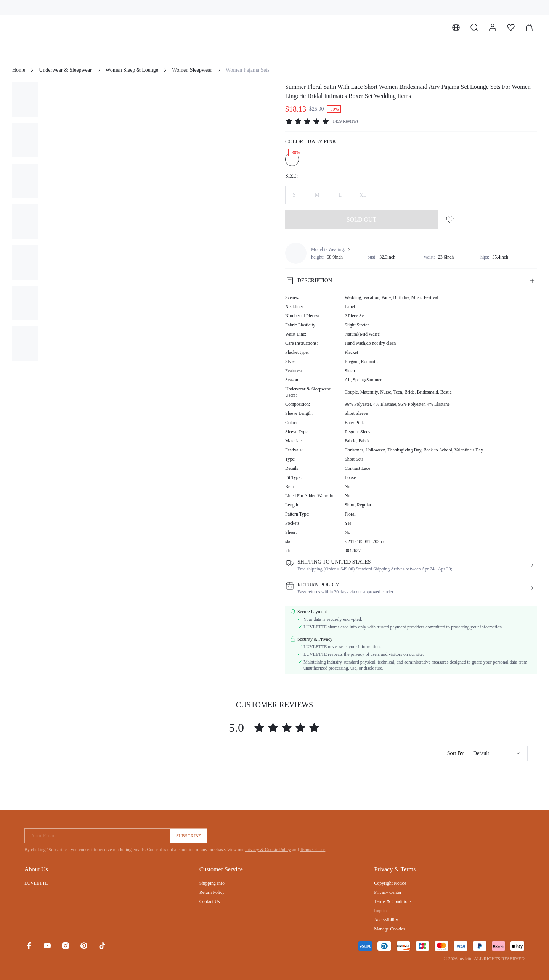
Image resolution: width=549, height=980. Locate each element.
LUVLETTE (36, 883)
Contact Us (210, 901)
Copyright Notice (390, 883)
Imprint (381, 911)
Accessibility (386, 920)
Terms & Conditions (393, 901)
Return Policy (212, 892)
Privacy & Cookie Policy (268, 850)
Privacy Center (388, 892)
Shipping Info (212, 883)
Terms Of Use (312, 850)
